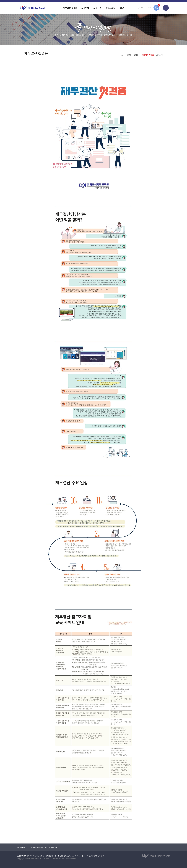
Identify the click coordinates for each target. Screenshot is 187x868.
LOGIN (149, 8)
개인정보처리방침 (23, 847)
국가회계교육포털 (32, 8)
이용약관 (54, 847)
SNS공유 (161, 55)
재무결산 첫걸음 (132, 55)
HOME (143, 8)
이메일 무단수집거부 (40, 847)
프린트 (157, 55)
